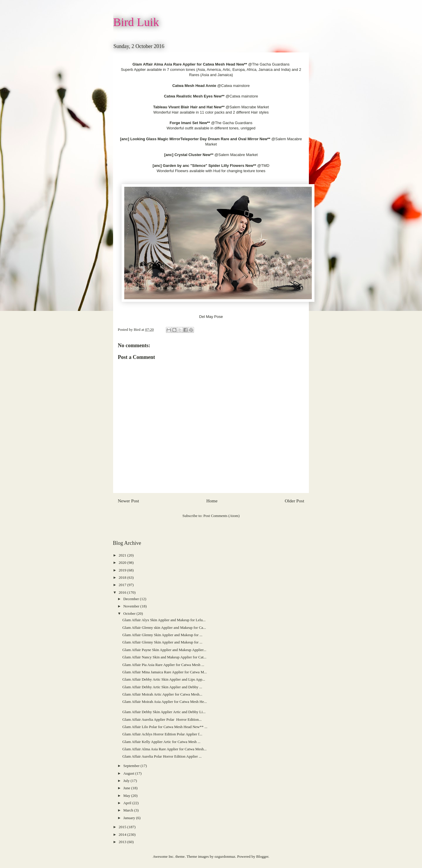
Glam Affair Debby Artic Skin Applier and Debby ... (162, 687)
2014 (123, 834)
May (127, 796)
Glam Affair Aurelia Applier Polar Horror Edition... (162, 719)
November (132, 606)
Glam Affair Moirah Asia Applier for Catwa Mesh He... (164, 702)
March (129, 810)
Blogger (262, 856)
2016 (123, 592)
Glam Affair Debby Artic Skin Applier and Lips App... (164, 679)
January (130, 818)
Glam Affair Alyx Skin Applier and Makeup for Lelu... (164, 620)
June (127, 788)
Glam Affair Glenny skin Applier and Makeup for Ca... (164, 628)
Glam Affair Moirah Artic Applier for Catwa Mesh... (162, 694)
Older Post (295, 501)
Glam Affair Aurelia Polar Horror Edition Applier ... (162, 756)
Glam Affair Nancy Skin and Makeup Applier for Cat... (164, 657)
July (127, 781)
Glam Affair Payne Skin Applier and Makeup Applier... (164, 650)
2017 (123, 585)
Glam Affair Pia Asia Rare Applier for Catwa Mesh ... (163, 665)
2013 (123, 842)
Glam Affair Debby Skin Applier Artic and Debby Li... (164, 712)
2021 (123, 555)
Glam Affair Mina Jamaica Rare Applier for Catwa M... (164, 672)
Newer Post (128, 501)
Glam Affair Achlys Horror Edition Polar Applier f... (162, 734)
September (132, 766)
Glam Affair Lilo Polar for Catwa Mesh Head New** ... (165, 727)
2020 (123, 563)
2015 (123, 827)
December (132, 599)
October (130, 613)
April (128, 803)
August (129, 773)
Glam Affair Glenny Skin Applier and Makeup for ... (162, 635)
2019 (123, 570)
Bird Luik (136, 22)
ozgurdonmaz (225, 856)
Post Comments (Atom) (222, 516)
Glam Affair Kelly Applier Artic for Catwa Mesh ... (161, 742)
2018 (123, 577)
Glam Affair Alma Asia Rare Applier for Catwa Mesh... (164, 749)
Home (212, 501)
